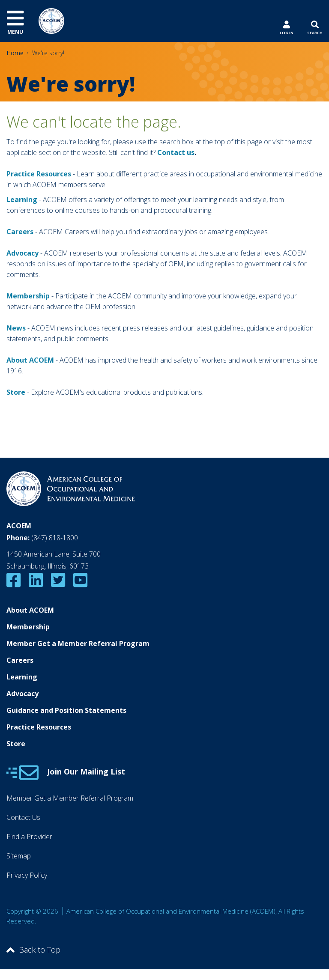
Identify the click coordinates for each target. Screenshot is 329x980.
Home (15, 53)
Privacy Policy (27, 875)
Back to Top (33, 950)
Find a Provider (29, 837)
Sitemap (19, 856)
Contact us (176, 152)
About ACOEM (30, 360)
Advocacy (22, 694)
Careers (20, 660)
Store (16, 744)
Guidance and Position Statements (66, 710)
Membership (28, 296)
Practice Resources (39, 174)
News (16, 328)
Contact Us (23, 817)
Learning (22, 200)
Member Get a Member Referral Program (78, 643)
